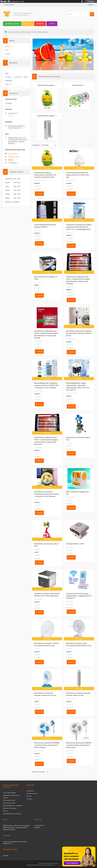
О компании (30, 791)
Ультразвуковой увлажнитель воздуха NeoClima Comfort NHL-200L (78, 175)
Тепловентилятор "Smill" (75, 544)
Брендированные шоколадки (12, 814)
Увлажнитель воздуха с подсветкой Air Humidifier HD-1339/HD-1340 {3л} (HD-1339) (45, 175)
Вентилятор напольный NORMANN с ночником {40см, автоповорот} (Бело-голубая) (47, 745)
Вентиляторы (78, 85)
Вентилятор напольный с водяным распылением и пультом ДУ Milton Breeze (79, 333)
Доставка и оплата (12, 24)
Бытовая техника (25, 32)
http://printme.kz (13, 154)
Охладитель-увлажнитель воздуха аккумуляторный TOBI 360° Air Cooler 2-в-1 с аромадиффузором (79, 227)
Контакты (40, 24)
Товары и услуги (13, 32)
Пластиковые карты (9, 800)
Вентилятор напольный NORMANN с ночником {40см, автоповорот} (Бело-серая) (79, 745)
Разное (5, 811)
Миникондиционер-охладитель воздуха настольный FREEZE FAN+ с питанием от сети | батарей (47, 385)
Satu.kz (57, 863)
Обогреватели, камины (46, 116)
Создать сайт (15, 1)
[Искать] (92, 14)
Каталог (28, 24)
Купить (40, 194)
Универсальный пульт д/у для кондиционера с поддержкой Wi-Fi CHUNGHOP (79, 596)
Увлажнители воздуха (46, 85)
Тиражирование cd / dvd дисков (13, 806)
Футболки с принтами (10, 808)
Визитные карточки (9, 803)
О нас (7, 50)
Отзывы (52, 24)
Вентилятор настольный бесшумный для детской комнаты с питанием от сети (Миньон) (47, 494)
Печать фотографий (9, 793)
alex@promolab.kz (14, 157)
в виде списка (93, 145)
